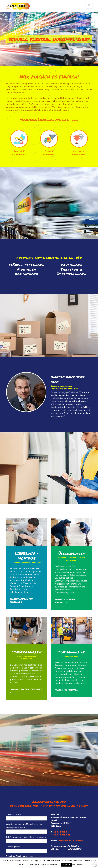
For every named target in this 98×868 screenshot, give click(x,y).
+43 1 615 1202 (60, 832)
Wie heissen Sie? (27, 817)
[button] (89, 5)
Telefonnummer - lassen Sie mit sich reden (27, 839)
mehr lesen (77, 864)
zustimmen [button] (66, 865)
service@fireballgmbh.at (72, 840)
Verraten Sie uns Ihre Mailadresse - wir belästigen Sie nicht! (27, 828)
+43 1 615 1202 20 (62, 835)
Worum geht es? (27, 849)
